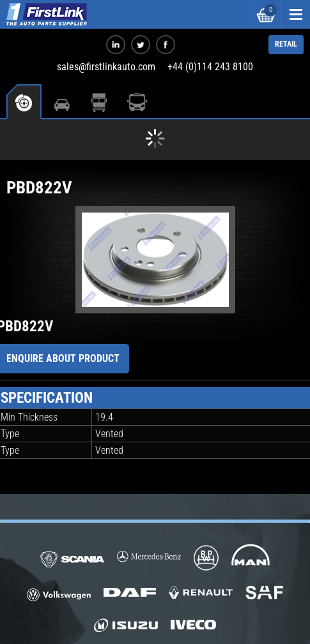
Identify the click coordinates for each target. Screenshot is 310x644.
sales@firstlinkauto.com (106, 67)
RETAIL (286, 44)
